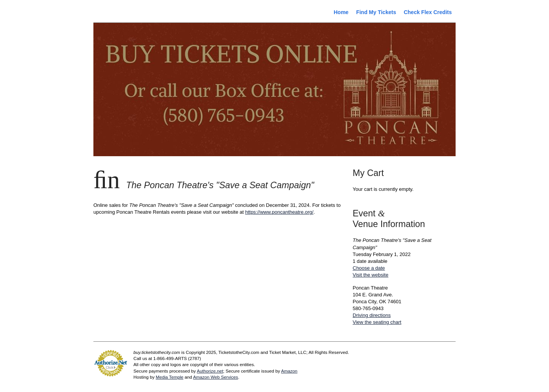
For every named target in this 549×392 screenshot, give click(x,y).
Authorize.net (210, 371)
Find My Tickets (376, 12)
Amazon (289, 371)
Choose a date (369, 268)
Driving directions (372, 315)
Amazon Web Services (215, 377)
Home (341, 12)
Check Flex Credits (428, 12)
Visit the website (371, 275)
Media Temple (169, 377)
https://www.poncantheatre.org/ (279, 212)
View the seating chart (377, 322)
